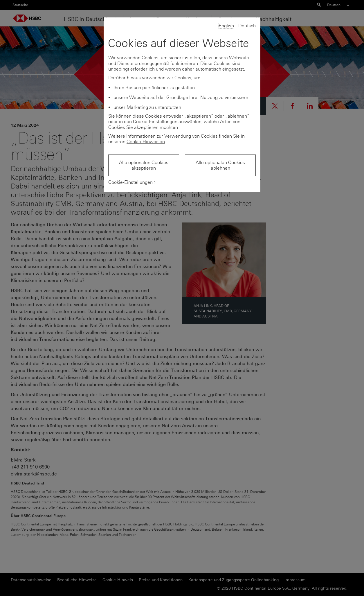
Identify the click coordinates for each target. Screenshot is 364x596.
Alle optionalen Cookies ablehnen (220, 165)
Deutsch (247, 26)
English (226, 26)
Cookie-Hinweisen (146, 142)
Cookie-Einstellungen (130, 182)
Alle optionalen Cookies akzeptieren (144, 165)
